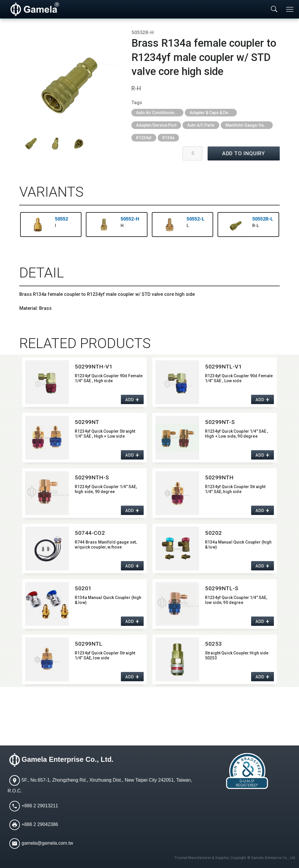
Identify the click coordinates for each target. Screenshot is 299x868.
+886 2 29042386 (40, 824)
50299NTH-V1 (94, 367)
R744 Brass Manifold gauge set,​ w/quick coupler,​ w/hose (106, 545)
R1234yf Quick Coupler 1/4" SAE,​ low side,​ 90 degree (236, 600)
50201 (83, 588)
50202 (213, 533)
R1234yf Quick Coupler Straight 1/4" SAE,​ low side (105, 655)
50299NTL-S (222, 588)
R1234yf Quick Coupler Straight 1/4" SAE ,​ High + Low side (105, 434)
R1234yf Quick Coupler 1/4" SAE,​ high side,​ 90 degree (106, 489)
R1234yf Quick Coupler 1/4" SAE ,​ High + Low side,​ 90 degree (237, 434)
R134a (168, 138)
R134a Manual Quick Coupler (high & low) (238, 545)
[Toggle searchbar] (274, 9)
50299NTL (89, 644)
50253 (213, 644)
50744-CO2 (90, 533)
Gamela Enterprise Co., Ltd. (68, 759)
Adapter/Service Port (156, 125)
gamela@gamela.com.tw (47, 843)
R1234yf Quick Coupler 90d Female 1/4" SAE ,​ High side (109, 378)
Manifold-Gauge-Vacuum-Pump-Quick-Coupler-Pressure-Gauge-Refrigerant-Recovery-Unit (249, 125)
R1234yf (144, 138)
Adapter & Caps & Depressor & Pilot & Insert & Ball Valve (213, 113)
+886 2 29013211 (40, 806)
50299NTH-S (92, 477)
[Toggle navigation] (290, 9)
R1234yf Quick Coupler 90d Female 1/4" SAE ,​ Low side (239, 378)
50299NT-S (220, 422)
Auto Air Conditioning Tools (160, 113)
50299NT (87, 422)
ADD (129, 400)
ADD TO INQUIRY (244, 153)
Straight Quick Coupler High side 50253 (237, 655)
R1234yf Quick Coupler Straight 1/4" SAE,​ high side (235, 489)
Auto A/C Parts (201, 125)
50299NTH (219, 477)
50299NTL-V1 (223, 367)
